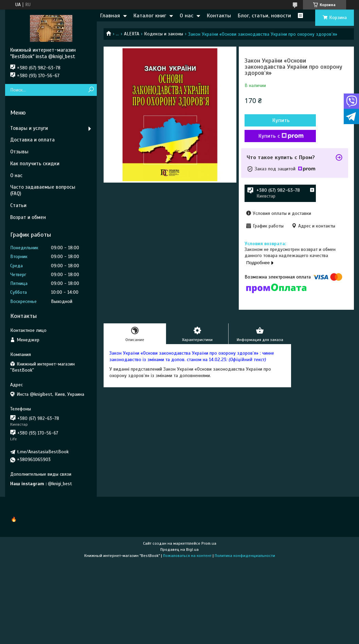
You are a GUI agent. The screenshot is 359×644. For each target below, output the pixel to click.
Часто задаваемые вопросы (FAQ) (43, 190)
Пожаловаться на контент (187, 556)
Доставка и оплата (32, 140)
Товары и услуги (29, 128)
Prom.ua (209, 543)
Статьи (18, 205)
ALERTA (132, 34)
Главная (110, 16)
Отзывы (19, 152)
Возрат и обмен (28, 217)
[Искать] (91, 90)
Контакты (219, 16)
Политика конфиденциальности (245, 556)
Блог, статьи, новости (264, 16)
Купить (281, 120)
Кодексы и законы (164, 34)
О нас (186, 16)
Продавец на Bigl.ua (179, 549)
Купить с (281, 136)
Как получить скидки (35, 164)
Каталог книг (150, 16)
